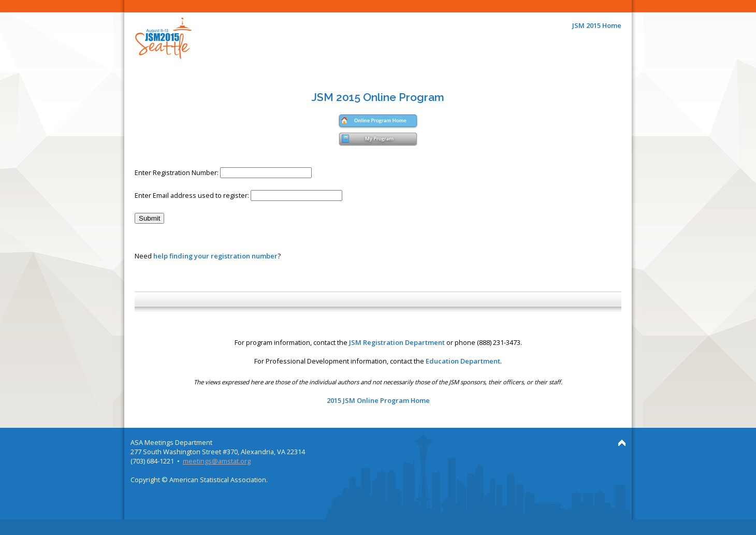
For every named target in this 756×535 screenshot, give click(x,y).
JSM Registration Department (397, 342)
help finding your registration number (215, 256)
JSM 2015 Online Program (378, 97)
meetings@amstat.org (217, 461)
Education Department (463, 361)
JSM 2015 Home (597, 25)
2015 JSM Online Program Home (378, 400)
